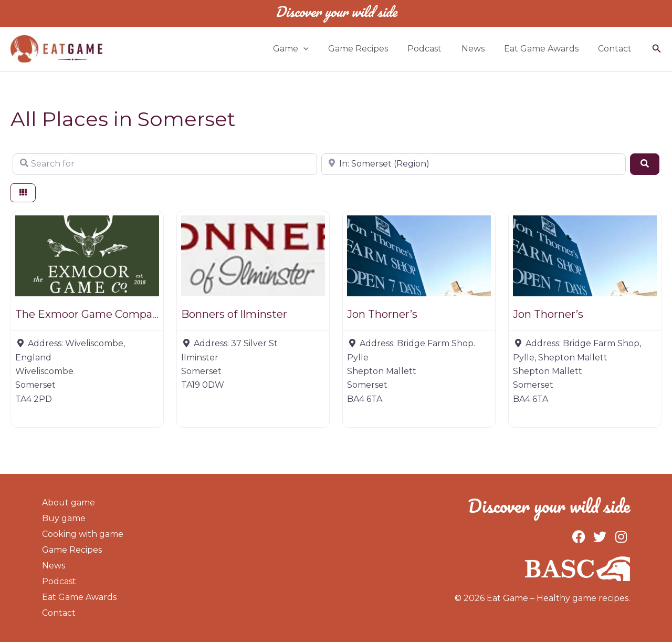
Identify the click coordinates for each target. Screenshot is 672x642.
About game (69, 503)
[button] (657, 49)
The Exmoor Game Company (90, 314)
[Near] (474, 164)
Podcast (434, 49)
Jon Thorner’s (382, 314)
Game (306, 49)
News (480, 49)
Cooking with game (83, 534)
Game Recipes (371, 49)
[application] (319, 49)
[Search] (645, 164)
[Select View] (23, 193)
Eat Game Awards (545, 49)
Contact (616, 49)
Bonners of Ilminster (234, 314)
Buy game (64, 518)
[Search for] (165, 164)
